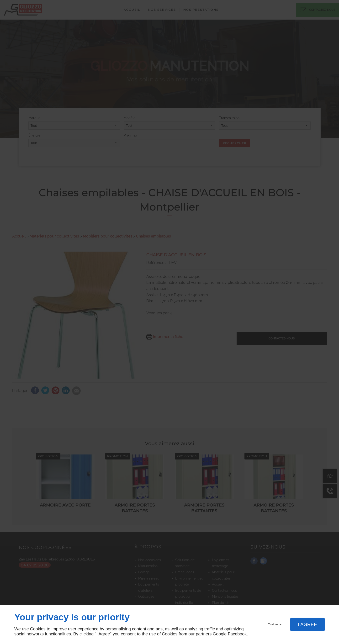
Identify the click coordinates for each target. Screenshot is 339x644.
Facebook (237, 634)
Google (220, 634)
